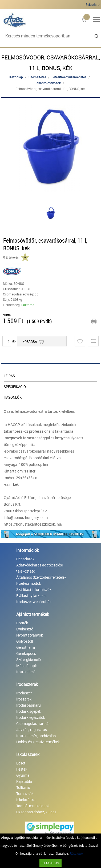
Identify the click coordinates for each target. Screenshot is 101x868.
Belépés (91, 5)
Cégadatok (25, 559)
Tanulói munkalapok (33, 806)
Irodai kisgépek (29, 711)
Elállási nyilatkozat (32, 596)
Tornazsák (25, 794)
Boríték (22, 623)
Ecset (21, 763)
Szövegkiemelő (29, 659)
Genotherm (26, 647)
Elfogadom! (50, 863)
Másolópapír (27, 666)
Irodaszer (24, 693)
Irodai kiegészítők (31, 717)
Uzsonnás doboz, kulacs (36, 812)
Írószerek (24, 699)
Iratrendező (26, 672)
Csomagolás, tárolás (33, 723)
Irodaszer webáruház (34, 602)
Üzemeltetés (37, 77)
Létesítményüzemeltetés (69, 77)
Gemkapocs (26, 653)
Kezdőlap (16, 77)
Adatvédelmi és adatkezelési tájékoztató (39, 568)
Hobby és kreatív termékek (38, 742)
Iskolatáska (26, 800)
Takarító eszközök (48, 83)
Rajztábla (24, 781)
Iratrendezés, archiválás (36, 736)
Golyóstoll (25, 641)
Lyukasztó (25, 629)
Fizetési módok (29, 583)
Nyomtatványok (30, 635)
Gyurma (23, 775)
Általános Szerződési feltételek (41, 577)
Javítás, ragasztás (32, 730)
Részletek (76, 853)
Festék (22, 769)
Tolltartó (23, 787)
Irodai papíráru (29, 705)
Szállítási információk (34, 589)
